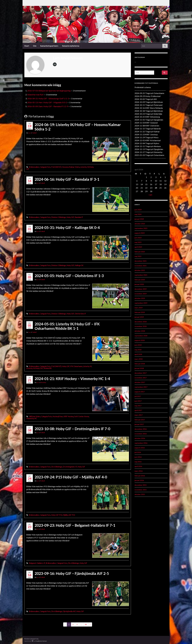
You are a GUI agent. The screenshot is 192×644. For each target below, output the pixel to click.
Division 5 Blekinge (59, 217)
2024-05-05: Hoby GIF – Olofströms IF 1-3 (69, 276)
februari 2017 (140, 420)
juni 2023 (138, 238)
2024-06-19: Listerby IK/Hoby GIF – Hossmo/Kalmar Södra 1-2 (78, 127)
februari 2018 (140, 364)
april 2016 (138, 466)
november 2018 (141, 326)
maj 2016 (138, 462)
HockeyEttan (58, 416)
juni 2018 (138, 345)
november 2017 (141, 378)
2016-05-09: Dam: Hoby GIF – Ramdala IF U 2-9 (48, 106)
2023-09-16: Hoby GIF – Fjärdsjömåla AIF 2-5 (72, 573)
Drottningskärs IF (70, 467)
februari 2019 (140, 312)
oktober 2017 (140, 382)
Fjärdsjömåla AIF (69, 611)
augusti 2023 (140, 233)
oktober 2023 (140, 224)
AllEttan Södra (35, 416)
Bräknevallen (34, 167)
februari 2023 (140, 252)
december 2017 (141, 373)
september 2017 (141, 387)
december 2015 (141, 485)
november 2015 (141, 490)
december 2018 (141, 322)
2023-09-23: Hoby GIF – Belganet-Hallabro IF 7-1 (75, 525)
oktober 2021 (140, 270)
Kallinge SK (79, 265)
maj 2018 (138, 350)
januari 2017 (139, 424)
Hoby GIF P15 (57, 515)
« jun (150, 195)
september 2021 (141, 275)
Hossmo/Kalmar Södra (71, 167)
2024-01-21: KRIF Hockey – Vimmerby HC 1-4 (72, 379)
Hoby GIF (70, 217)
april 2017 (138, 410)
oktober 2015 (140, 494)
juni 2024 (138, 210)
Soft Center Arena (82, 416)
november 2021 (141, 266)
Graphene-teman (41, 641)
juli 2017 (138, 396)
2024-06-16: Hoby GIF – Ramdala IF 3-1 (67, 179)
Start (27, 46)
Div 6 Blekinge (57, 467)
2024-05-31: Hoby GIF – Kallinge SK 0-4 (67, 227)
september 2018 (141, 336)
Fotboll (34, 133)
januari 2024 (139, 219)
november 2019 (141, 294)
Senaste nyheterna (71, 46)
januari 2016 (139, 480)
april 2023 (138, 247)
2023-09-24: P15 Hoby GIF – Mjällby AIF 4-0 (71, 477)
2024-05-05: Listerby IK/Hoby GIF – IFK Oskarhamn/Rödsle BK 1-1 (67, 326)
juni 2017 (138, 401)
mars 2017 (139, 415)
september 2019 (141, 303)
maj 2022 (138, 256)
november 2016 (141, 434)
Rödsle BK (48, 368)
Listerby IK (87, 366)
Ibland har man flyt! (35, 95)
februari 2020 (140, 280)
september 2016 (141, 443)
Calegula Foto (45, 167)
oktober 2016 (140, 438)
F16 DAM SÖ (56, 167)
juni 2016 (138, 457)
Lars (30, 133)
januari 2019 (139, 317)
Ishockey (43, 382)
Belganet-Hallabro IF (37, 563)
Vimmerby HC (32, 418)
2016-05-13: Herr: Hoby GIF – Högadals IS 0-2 (47, 102)
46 (86, 624)
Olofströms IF (80, 314)
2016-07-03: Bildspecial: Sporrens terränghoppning (49, 91)
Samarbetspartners (49, 46)
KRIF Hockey (69, 416)
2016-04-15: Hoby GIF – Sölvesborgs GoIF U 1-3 (48, 98)
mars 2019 (139, 308)
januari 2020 (139, 284)
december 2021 (141, 261)
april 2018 (138, 354)
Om (35, 46)
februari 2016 (140, 476)
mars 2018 (139, 359)
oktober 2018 (140, 331)
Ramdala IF (79, 217)
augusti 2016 (140, 448)
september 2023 (141, 228)
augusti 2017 (140, 392)
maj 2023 (138, 242)
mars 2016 (139, 471)
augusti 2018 (140, 340)
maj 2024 (138, 214)
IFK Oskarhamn (76, 366)
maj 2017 (138, 406)
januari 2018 (139, 368)
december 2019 (141, 289)
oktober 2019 (140, 298)
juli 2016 (138, 452)
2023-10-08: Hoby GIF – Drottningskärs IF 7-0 (72, 429)
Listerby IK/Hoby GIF (35, 368)
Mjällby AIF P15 (69, 515)
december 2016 (141, 429)
